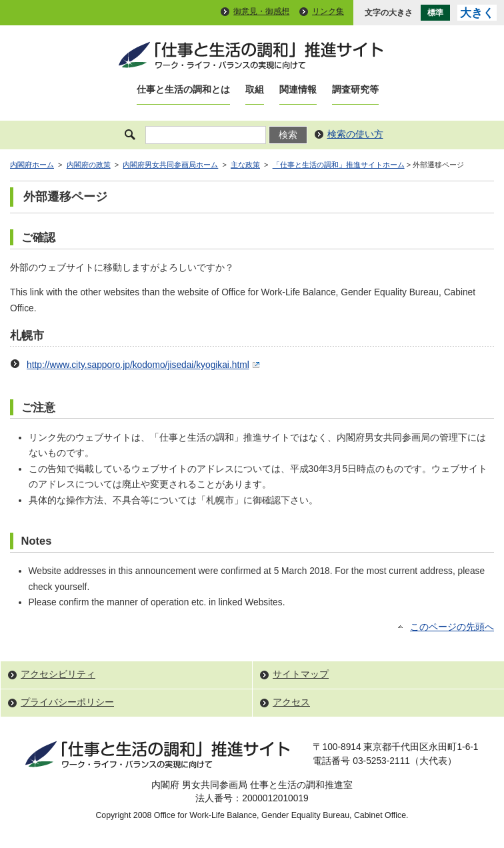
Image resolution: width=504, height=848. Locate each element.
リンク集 (328, 11)
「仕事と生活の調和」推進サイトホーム (339, 165)
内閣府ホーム (32, 165)
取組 (255, 90)
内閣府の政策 (89, 165)
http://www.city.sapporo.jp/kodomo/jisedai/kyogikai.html (145, 365)
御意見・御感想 (261, 11)
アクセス (291, 702)
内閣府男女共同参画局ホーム (170, 165)
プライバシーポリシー (67, 702)
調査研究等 (355, 90)
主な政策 (245, 165)
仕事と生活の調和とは (183, 90)
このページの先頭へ (452, 627)
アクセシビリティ (58, 674)
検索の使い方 (355, 134)
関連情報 (298, 90)
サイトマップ (301, 674)
